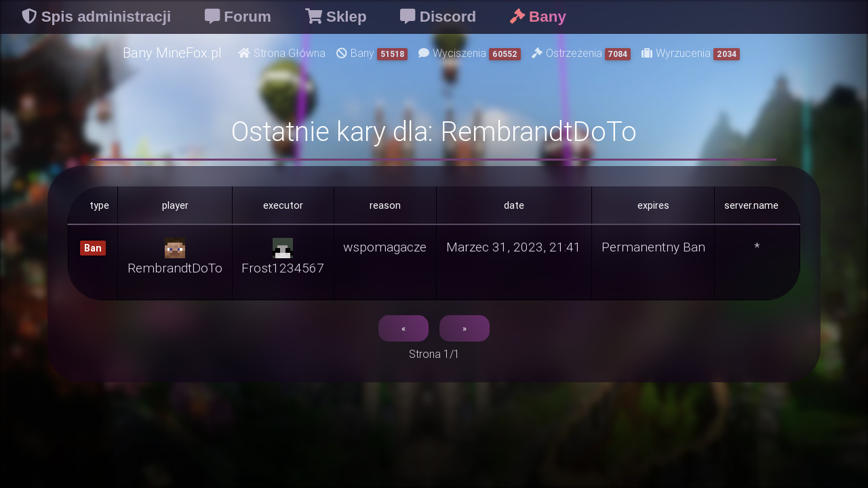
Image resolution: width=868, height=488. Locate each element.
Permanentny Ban (653, 247)
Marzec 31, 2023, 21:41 (514, 247)
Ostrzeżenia (581, 53)
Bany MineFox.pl (172, 53)
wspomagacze (385, 247)
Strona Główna (282, 53)
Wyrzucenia (691, 53)
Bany (372, 53)
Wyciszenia (470, 53)
